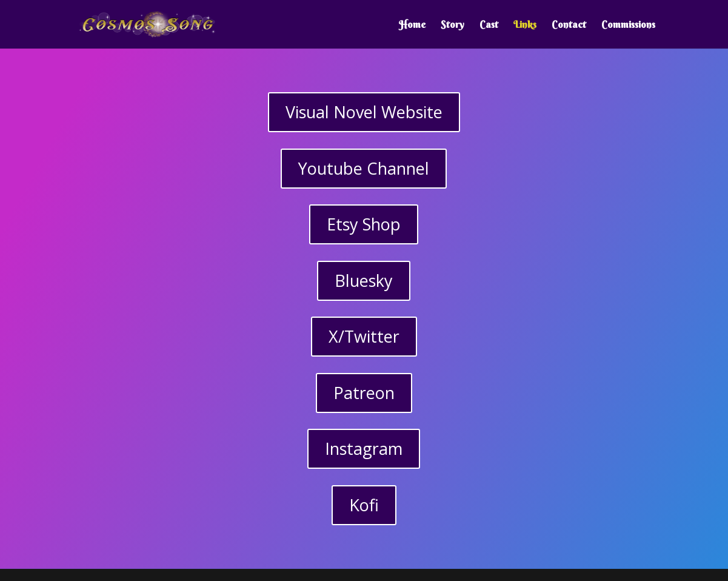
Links (525, 25)
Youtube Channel (364, 168)
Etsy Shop (364, 224)
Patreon (364, 393)
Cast (489, 25)
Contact (569, 25)
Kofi (364, 505)
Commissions (628, 25)
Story (452, 25)
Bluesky (364, 280)
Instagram (364, 448)
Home (412, 25)
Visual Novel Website (364, 112)
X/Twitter (364, 336)
